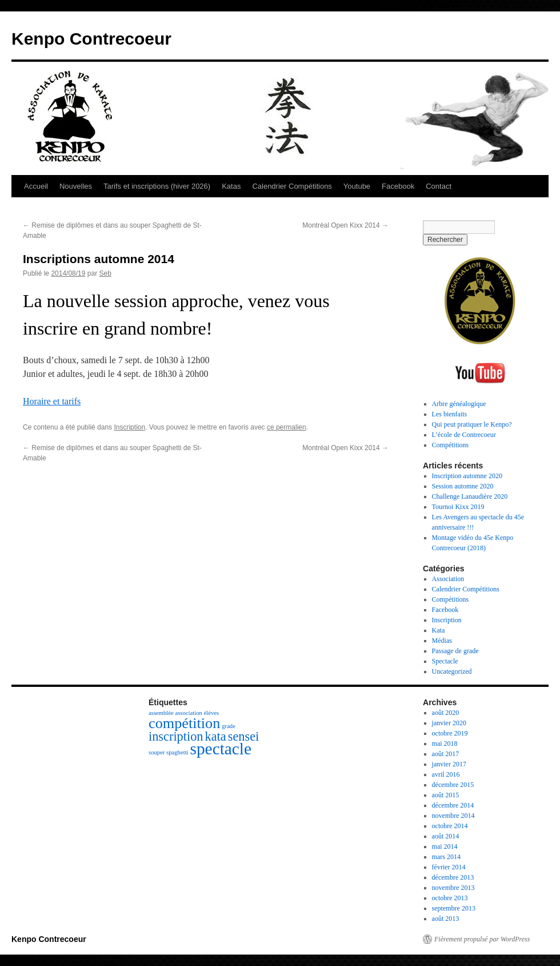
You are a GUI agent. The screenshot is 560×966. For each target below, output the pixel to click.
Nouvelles (76, 186)
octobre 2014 (450, 826)
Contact (439, 186)
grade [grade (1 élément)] (229, 726)
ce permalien (287, 427)
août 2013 (446, 919)
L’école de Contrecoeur (464, 435)
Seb (105, 273)
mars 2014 (446, 857)
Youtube (357, 186)
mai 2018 (445, 744)
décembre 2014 (453, 805)
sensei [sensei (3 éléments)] (244, 736)
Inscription (129, 427)
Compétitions (451, 445)
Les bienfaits (450, 414)
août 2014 (446, 836)
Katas (231, 186)
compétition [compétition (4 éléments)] (184, 723)
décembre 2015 (453, 785)
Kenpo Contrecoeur (91, 39)
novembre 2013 (453, 888)
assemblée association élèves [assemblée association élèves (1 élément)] (184, 713)
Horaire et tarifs (52, 401)
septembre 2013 (454, 908)
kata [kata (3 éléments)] (216, 736)
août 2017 (446, 754)
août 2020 (446, 713)
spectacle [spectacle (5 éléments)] (221, 749)
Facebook (398, 186)
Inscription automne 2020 (467, 476)
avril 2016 (446, 774)
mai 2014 (445, 846)
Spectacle (445, 661)
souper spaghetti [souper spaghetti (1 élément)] (169, 752)
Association (448, 579)
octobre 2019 (450, 733)
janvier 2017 (449, 764)
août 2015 (446, 795)
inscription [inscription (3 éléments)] (176, 736)
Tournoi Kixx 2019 (458, 507)
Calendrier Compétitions (292, 186)
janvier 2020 (449, 723)
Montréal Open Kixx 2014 (345, 225)
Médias (442, 641)
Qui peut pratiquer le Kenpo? (472, 424)
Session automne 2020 (463, 486)
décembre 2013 (453, 877)
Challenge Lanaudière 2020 (470, 496)
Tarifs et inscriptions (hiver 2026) (157, 186)
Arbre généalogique (459, 404)
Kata (439, 630)
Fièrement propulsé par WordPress (482, 939)
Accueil (36, 186)
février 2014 (449, 867)
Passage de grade (455, 651)
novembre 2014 (453, 816)
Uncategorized (452, 671)
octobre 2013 (450, 898)
